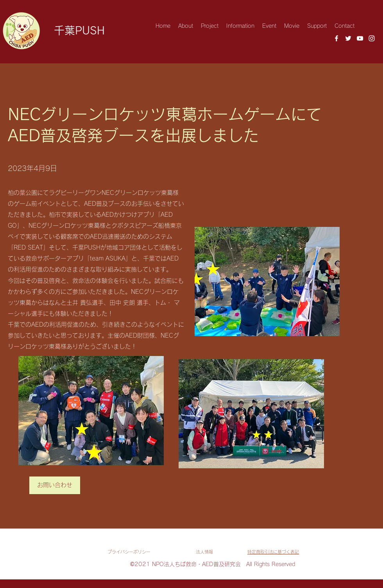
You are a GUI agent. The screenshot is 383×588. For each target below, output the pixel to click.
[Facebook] (336, 38)
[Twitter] (348, 38)
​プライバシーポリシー (129, 552)
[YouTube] (360, 38)
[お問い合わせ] (55, 485)
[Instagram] (372, 38)
